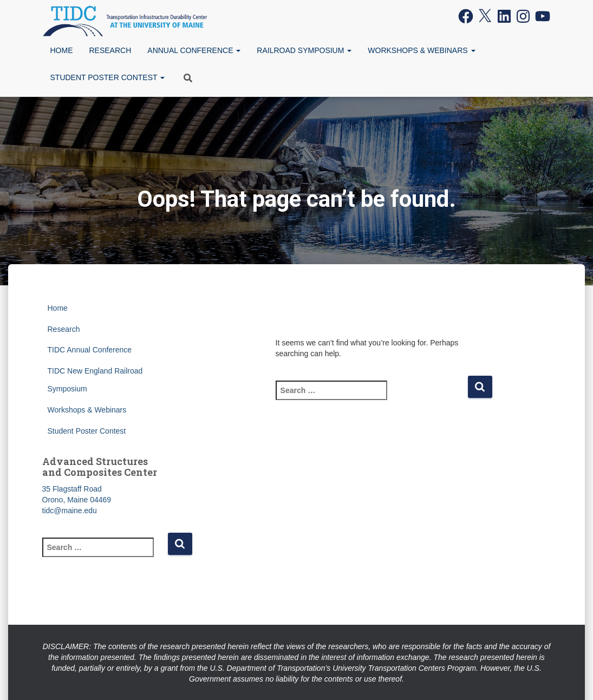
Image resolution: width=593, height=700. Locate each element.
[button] (238, 50)
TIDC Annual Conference (90, 350)
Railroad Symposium (304, 50)
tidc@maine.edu (70, 511)
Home (62, 50)
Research (110, 50)
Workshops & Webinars (421, 50)
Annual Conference (194, 50)
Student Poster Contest (108, 77)
